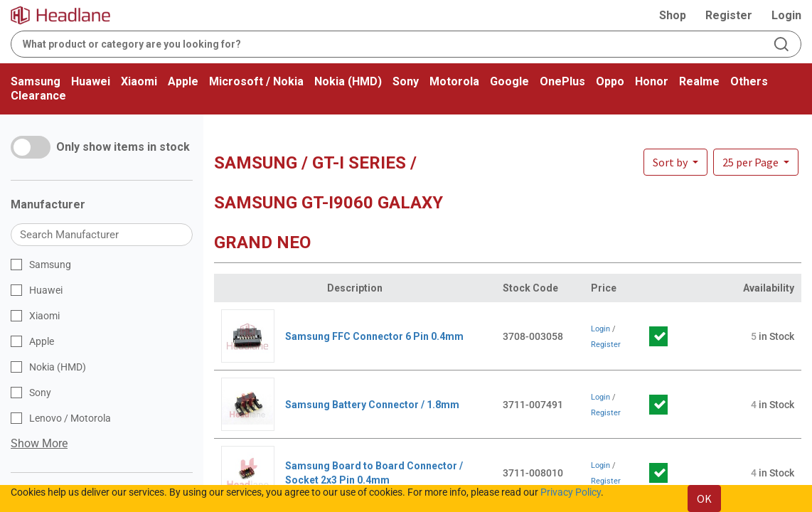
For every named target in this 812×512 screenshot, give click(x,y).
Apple (183, 81)
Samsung (36, 81)
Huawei (91, 81)
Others (749, 81)
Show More (39, 443)
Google (509, 81)
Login (786, 15)
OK (704, 498)
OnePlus (562, 81)
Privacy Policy (571, 492)
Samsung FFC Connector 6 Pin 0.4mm (374, 336)
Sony (406, 81)
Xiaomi (139, 81)
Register (729, 15)
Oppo (610, 81)
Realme (699, 81)
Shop (673, 15)
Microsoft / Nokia (256, 81)
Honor (652, 81)
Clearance (38, 96)
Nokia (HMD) (348, 81)
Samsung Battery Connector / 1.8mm (372, 405)
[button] (756, 162)
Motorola (454, 81)
